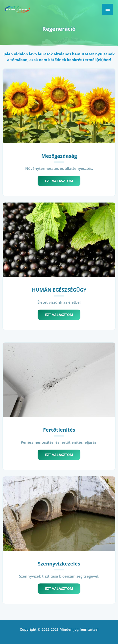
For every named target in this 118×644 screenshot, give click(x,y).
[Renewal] (17, 9)
